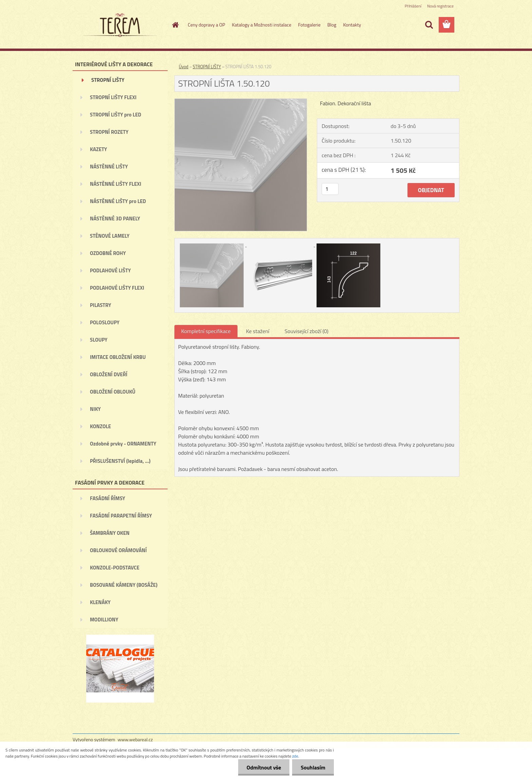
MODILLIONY (104, 620)
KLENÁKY (100, 602)
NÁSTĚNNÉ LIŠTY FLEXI (116, 184)
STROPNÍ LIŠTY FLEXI (113, 97)
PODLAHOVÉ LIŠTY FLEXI (117, 288)
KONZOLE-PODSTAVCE (115, 568)
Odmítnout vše (264, 767)
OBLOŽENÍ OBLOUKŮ (113, 392)
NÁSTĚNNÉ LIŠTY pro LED (118, 201)
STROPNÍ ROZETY (109, 132)
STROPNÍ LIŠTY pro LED (116, 115)
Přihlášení (413, 6)
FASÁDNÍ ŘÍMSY (108, 498)
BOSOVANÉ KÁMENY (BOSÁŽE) (124, 585)
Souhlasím (313, 767)
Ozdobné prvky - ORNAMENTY (123, 444)
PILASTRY (101, 305)
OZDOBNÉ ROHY (108, 253)
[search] (429, 25)
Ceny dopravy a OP (207, 25)
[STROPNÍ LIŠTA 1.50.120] (241, 102)
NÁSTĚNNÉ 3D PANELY (115, 219)
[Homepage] (175, 25)
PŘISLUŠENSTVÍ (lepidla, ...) (120, 461)
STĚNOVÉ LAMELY (110, 236)
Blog (332, 25)
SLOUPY (99, 340)
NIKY (95, 409)
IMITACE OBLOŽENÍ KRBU (118, 357)
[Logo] (119, 25)
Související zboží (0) (307, 331)
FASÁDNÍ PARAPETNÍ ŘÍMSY (121, 516)
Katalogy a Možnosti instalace (262, 25)
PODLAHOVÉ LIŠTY (110, 270)
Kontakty (352, 25)
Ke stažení (258, 331)
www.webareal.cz (135, 739)
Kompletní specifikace (206, 331)
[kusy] (330, 189)
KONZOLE (100, 426)
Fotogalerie (309, 25)
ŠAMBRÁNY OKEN (110, 533)
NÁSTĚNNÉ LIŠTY (109, 167)
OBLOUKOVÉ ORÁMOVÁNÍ (118, 550)
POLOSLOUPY (105, 322)
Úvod (184, 67)
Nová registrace (440, 6)
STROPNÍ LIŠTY (108, 80)
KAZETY (98, 149)
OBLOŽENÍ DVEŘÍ (109, 374)
